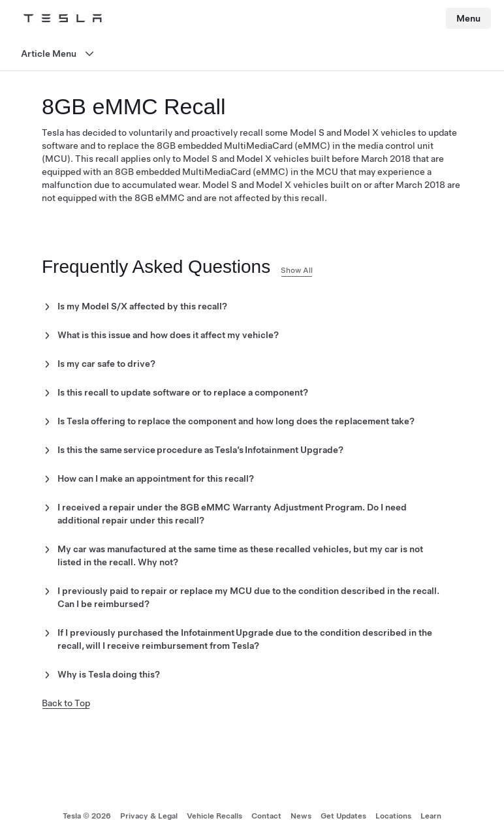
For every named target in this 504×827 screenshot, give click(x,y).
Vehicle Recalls (214, 816)
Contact (266, 816)
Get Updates (343, 816)
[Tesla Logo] (63, 18)
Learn (431, 816)
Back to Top (66, 703)
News (301, 816)
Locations (393, 816)
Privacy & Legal (149, 816)
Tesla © (87, 816)
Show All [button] (297, 270)
